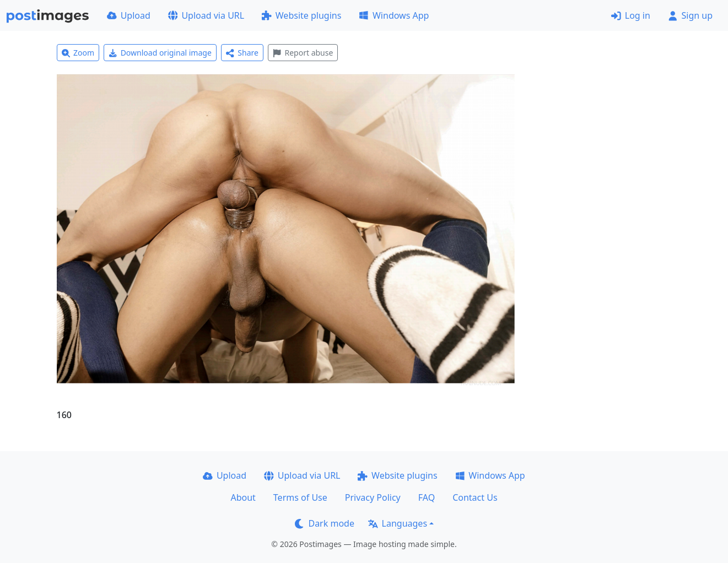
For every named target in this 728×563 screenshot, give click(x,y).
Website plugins (301, 15)
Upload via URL (206, 15)
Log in (631, 15)
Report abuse (303, 53)
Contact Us (475, 497)
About (243, 497)
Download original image (160, 53)
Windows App (394, 15)
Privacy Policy (373, 497)
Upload (129, 15)
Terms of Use (300, 497)
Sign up (690, 15)
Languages (398, 523)
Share (242, 53)
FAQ (427, 497)
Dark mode (325, 523)
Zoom (78, 53)
